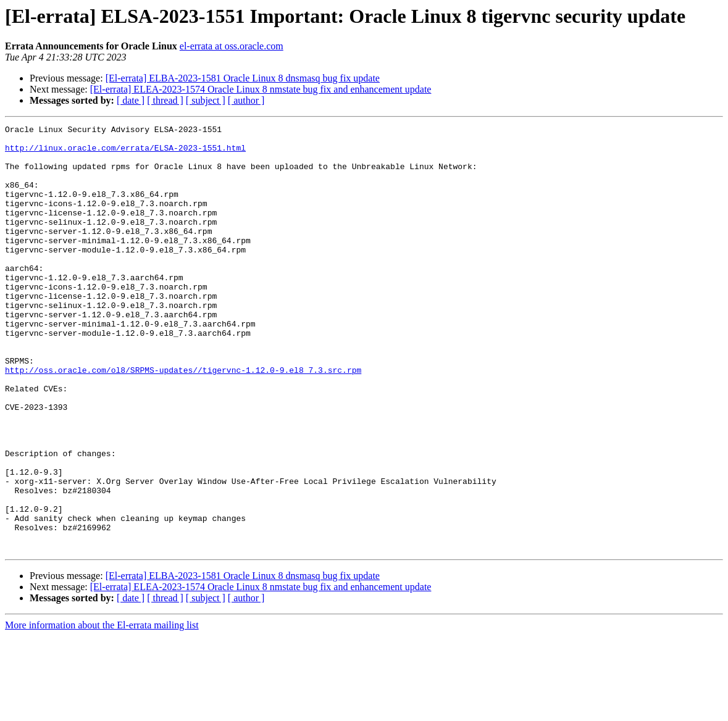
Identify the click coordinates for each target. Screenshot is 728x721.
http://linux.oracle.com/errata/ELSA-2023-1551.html (125, 153)
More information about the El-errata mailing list (102, 710)
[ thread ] (165, 100)
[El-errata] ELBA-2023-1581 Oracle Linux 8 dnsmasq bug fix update (243, 78)
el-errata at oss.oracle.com (232, 46)
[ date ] (131, 100)
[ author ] (246, 100)
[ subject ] (206, 100)
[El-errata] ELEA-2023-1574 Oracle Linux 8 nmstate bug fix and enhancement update (261, 89)
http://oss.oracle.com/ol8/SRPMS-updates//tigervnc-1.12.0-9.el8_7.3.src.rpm (183, 420)
